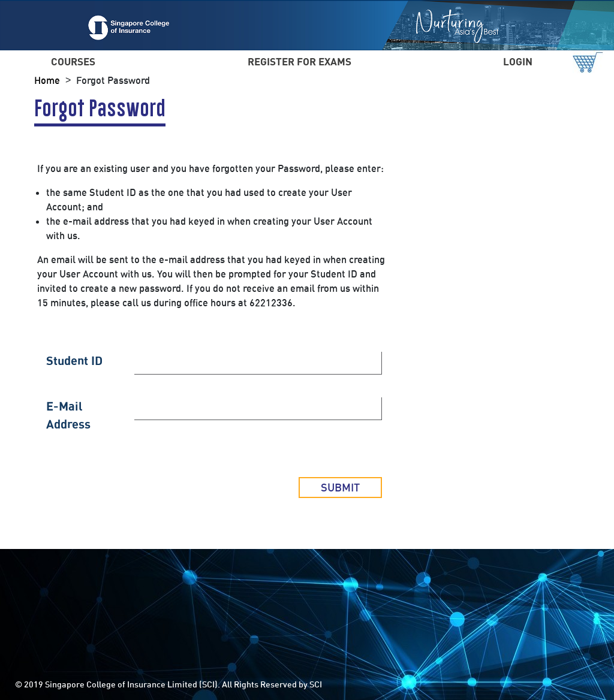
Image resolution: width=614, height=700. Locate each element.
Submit (340, 487)
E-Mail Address (68, 415)
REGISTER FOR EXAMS (300, 61)
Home (47, 80)
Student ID (74, 360)
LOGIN (518, 61)
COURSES (73, 61)
